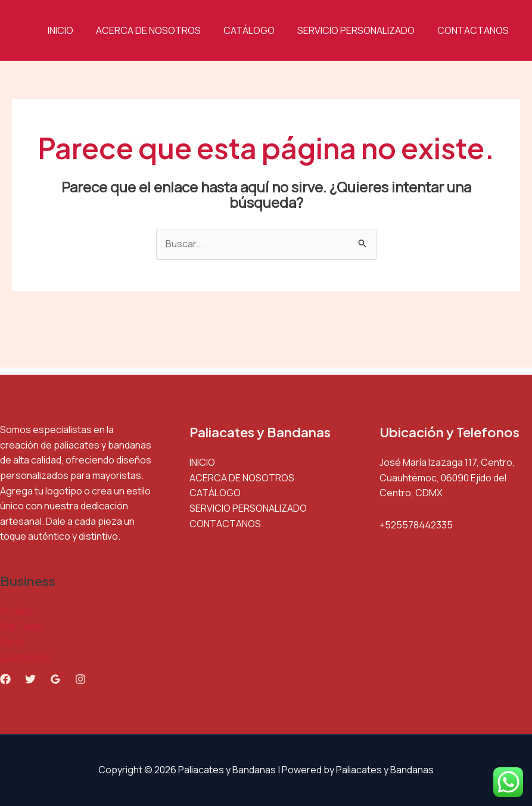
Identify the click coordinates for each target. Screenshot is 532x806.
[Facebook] (5, 679)
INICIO (77, 30)
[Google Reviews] (55, 679)
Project (16, 611)
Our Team (21, 626)
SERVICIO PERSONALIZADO (361, 30)
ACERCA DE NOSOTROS (161, 30)
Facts (12, 642)
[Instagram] (80, 679)
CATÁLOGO (258, 30)
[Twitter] (30, 679)
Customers (25, 657)
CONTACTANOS (475, 30)
